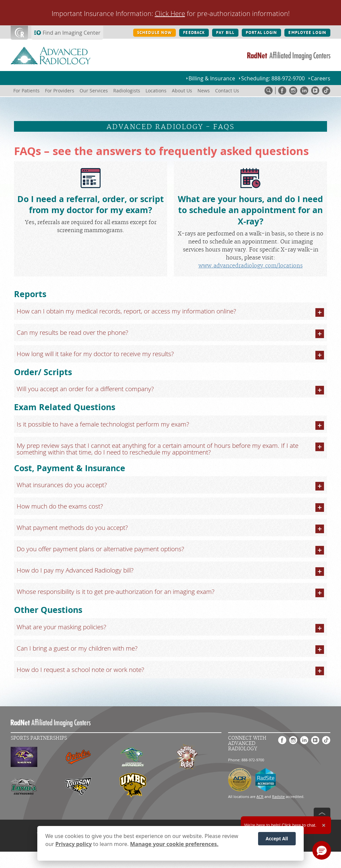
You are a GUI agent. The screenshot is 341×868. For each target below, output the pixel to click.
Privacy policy (73, 844)
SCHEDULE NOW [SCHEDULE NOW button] (155, 33)
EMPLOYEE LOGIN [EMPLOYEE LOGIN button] (307, 33)
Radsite (278, 796)
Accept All (277, 838)
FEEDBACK (194, 33)
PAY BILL (225, 33)
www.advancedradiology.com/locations (251, 266)
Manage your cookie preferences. (174, 844)
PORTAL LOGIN (261, 33)
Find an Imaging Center (72, 33)
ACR (260, 796)
